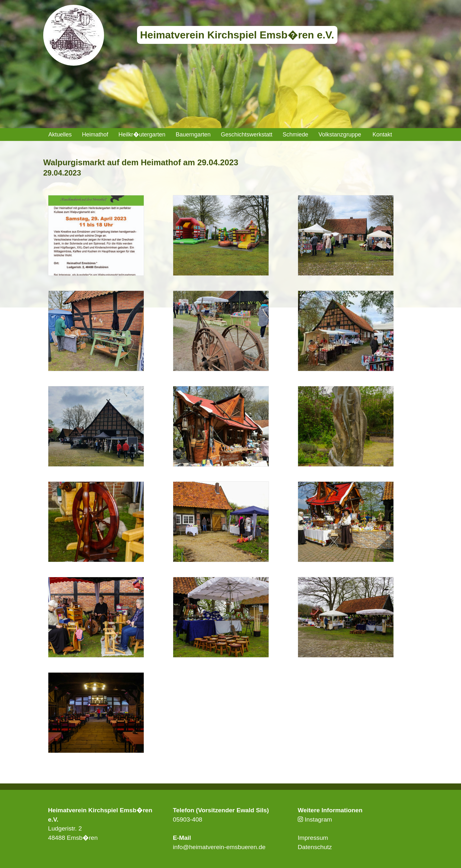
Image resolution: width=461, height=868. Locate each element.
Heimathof (95, 135)
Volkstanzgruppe (340, 135)
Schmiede (295, 135)
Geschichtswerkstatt (247, 135)
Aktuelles (60, 135)
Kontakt (382, 135)
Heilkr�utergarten (142, 135)
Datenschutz (315, 847)
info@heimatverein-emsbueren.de (219, 847)
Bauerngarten (193, 135)
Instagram (315, 819)
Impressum (313, 838)
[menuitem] (60, 135)
